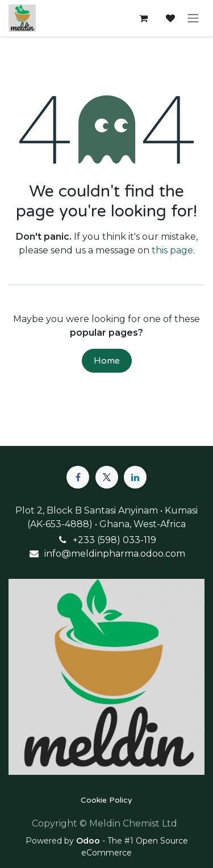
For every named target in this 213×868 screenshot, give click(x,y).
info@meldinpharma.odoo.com (115, 554)
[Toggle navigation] (193, 18)
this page (172, 250)
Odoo (89, 841)
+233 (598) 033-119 (114, 540)
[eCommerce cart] (143, 18)
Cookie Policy (106, 800)
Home (107, 361)
